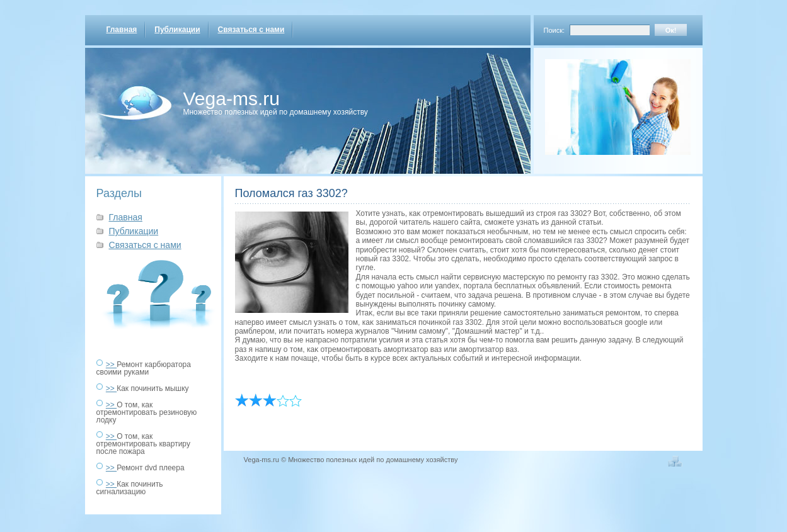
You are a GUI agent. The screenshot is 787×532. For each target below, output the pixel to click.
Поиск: (554, 30)
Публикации (177, 30)
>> (111, 365)
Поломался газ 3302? (291, 193)
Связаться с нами (251, 30)
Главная (122, 30)
